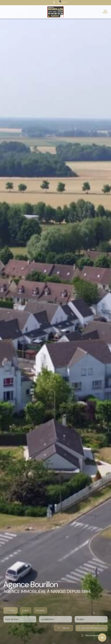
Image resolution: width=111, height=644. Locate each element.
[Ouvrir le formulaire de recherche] (64, 634)
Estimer (40, 616)
